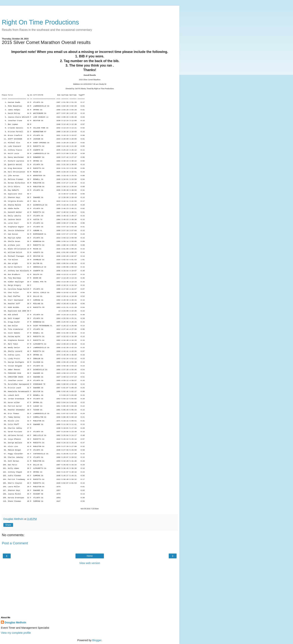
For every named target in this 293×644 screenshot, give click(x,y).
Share (8, 525)
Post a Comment (15, 543)
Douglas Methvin (15, 623)
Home (90, 556)
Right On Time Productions (40, 22)
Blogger (97, 640)
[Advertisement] (90, 10)
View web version (90, 563)
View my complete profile (16, 633)
